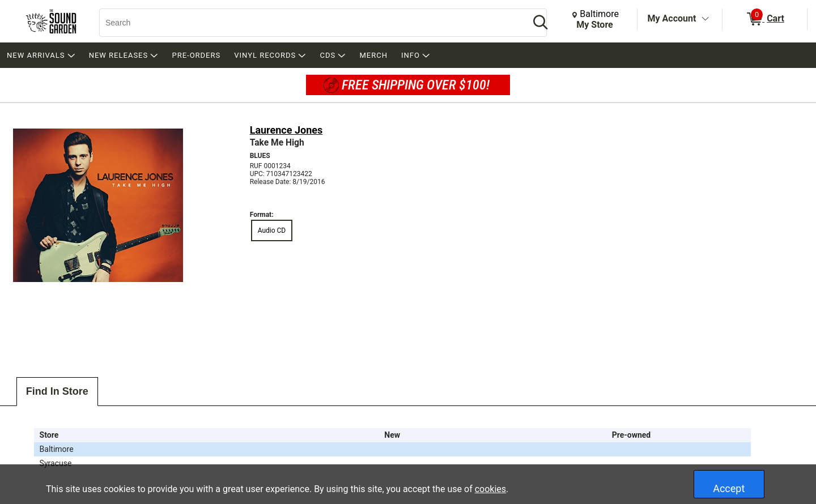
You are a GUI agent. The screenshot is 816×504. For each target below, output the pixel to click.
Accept (729, 488)
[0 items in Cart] (765, 19)
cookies (490, 489)
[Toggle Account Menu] (705, 19)
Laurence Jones (286, 130)
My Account (672, 18)
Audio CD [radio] (272, 230)
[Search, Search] (309, 23)
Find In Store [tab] (57, 391)
